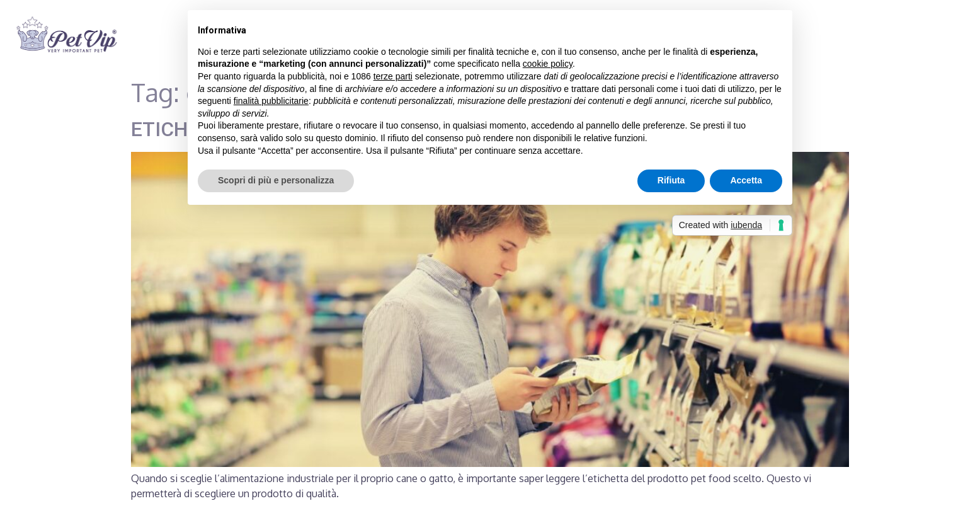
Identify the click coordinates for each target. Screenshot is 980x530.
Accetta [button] (746, 180)
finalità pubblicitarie (271, 101)
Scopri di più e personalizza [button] (276, 180)
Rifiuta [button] (671, 180)
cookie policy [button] (548, 64)
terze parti (393, 76)
